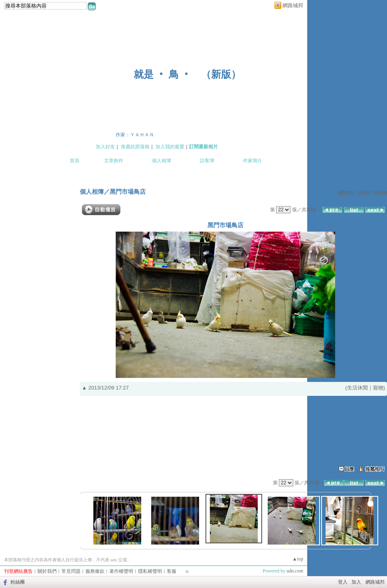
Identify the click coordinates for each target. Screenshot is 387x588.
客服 (172, 571)
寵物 (378, 388)
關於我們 (47, 571)
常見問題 (71, 571)
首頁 (75, 161)
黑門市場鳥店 (128, 192)
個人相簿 (162, 161)
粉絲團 (18, 582)
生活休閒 (357, 388)
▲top (298, 559)
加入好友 (105, 147)
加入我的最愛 (170, 147)
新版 (221, 74)
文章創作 (114, 161)
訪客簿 (207, 161)
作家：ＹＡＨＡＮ (135, 135)
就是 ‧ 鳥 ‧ (162, 74)
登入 (343, 582)
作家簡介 (253, 161)
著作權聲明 (121, 571)
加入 (356, 582)
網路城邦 (293, 5)
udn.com (295, 571)
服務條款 (95, 571)
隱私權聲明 (150, 571)
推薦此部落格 (135, 147)
